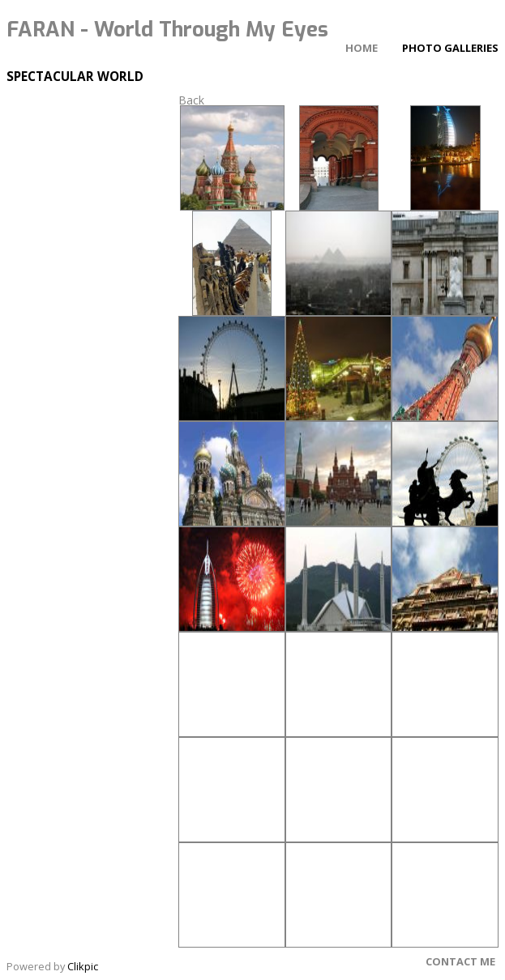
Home (362, 48)
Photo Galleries (450, 48)
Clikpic (83, 966)
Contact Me (460, 961)
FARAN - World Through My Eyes (167, 29)
